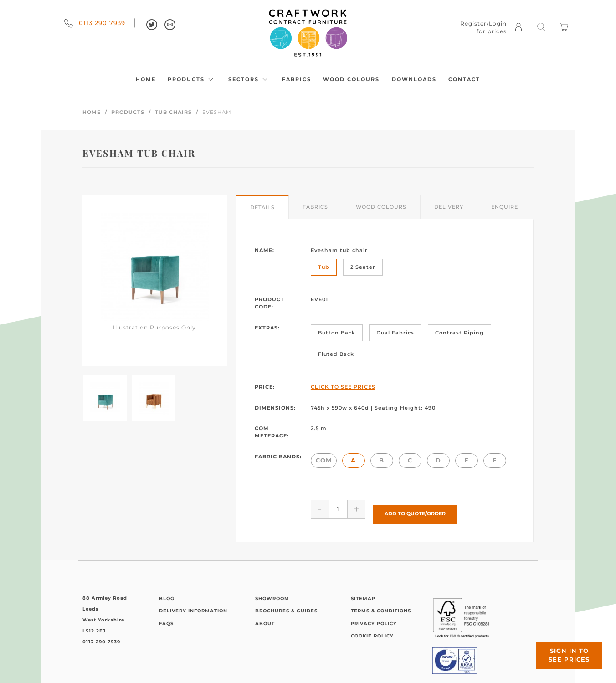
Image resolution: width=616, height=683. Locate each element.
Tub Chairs (173, 112)
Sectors (249, 79)
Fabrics (297, 79)
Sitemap (363, 593)
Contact (464, 79)
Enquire (505, 207)
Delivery (449, 207)
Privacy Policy (374, 619)
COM (324, 460)
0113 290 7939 (95, 23)
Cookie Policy (372, 631)
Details (262, 207)
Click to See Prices (343, 387)
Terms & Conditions (381, 606)
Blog (167, 593)
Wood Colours (351, 79)
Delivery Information (193, 606)
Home (146, 79)
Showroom (272, 593)
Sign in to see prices (561, 648)
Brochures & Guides (286, 606)
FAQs (166, 619)
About (265, 619)
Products (192, 79)
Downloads (414, 79)
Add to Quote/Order (415, 509)
